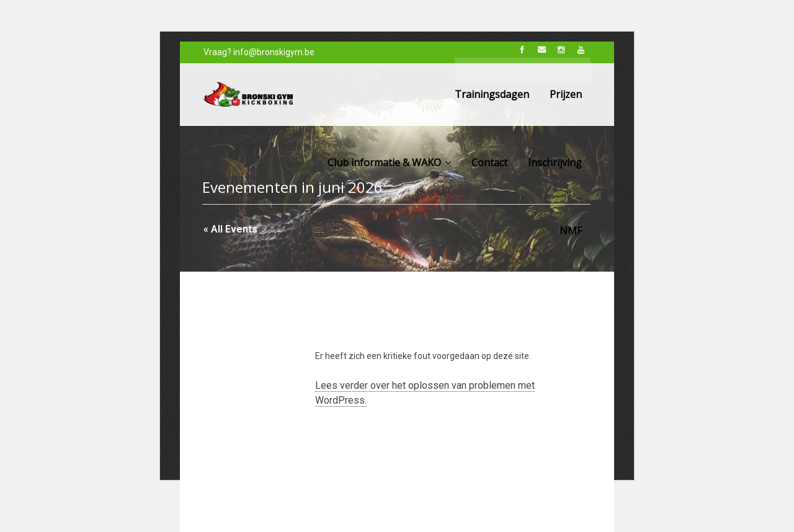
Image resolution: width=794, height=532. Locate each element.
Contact (489, 162)
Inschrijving (555, 162)
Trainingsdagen (492, 94)
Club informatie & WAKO (389, 162)
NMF (571, 231)
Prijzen (566, 94)
